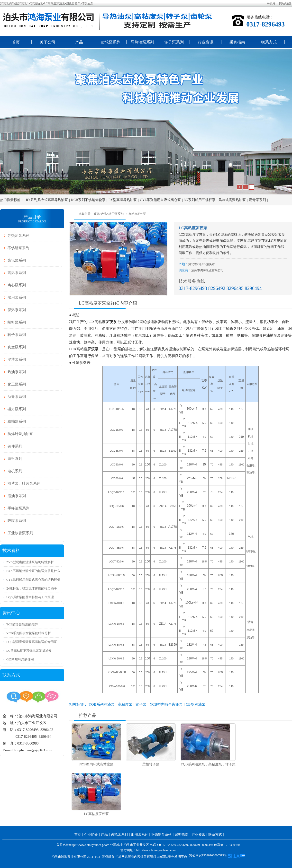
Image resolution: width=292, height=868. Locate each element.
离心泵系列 (17, 285)
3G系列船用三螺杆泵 (200, 200)
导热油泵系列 (142, 42)
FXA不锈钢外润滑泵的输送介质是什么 (33, 571)
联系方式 (269, 42)
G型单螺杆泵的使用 (20, 659)
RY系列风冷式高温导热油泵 (47, 200)
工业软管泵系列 (20, 533)
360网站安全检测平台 (172, 857)
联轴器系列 (17, 421)
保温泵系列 (17, 310)
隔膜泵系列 (17, 521)
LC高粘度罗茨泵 (135, 214)
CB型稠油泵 (196, 704)
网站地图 (285, 3)
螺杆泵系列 (17, 322)
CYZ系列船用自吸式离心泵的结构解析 (33, 580)
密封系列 (15, 459)
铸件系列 (15, 446)
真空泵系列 (17, 347)
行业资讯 (206, 42)
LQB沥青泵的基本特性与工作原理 (30, 597)
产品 (79, 42)
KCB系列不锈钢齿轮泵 (88, 200)
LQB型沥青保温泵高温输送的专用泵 (32, 642)
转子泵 (141, 704)
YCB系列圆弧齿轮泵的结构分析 (29, 633)
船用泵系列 (17, 298)
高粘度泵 (125, 704)
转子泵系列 (174, 42)
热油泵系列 (17, 372)
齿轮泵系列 (111, 42)
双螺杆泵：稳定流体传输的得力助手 (32, 588)
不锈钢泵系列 (18, 248)
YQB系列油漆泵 (102, 704)
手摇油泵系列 (18, 508)
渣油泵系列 (17, 496)
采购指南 (237, 42)
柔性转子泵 (151, 764)
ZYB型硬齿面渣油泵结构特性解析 (30, 562)
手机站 (271, 3)
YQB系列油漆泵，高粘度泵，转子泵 (208, 764)
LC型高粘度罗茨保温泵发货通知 (29, 651)
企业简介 (91, 835)
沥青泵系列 (257, 200)
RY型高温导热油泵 (123, 200)
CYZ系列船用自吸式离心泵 (160, 200)
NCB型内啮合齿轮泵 (166, 704)
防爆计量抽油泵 (20, 434)
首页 (16, 42)
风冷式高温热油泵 (232, 200)
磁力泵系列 (17, 409)
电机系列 (15, 471)
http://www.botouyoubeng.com (156, 850)
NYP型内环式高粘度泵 (96, 764)
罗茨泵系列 (17, 359)
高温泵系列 (17, 273)
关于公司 (47, 42)
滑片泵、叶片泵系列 (24, 483)
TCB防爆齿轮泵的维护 (22, 624)
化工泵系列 (17, 384)
